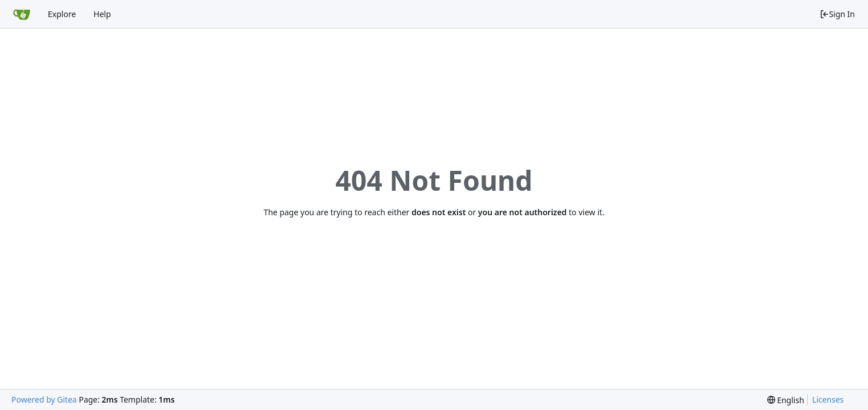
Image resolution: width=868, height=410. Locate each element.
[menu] (786, 400)
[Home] (22, 14)
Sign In (837, 14)
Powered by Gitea (44, 399)
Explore (62, 14)
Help (102, 14)
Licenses (828, 399)
